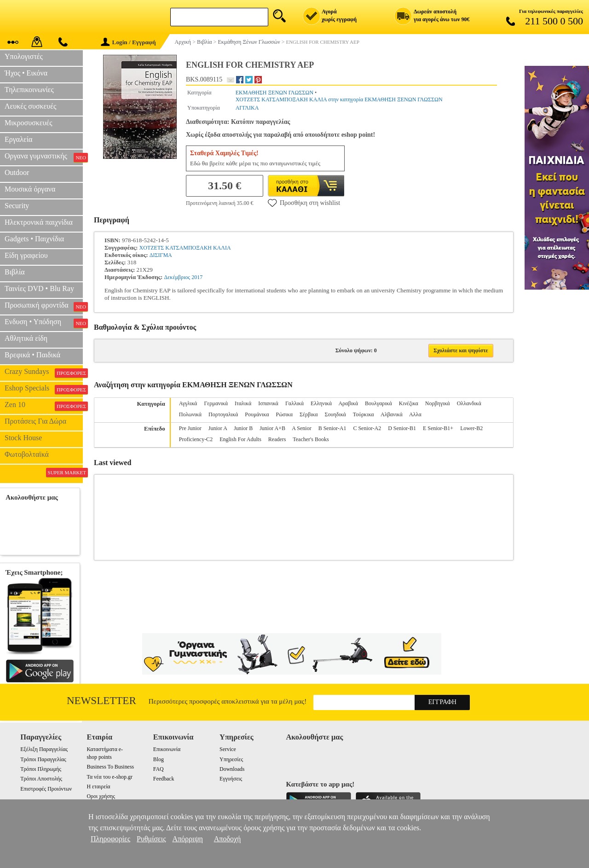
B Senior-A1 (332, 428)
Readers (277, 439)
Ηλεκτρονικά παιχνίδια (39, 222)
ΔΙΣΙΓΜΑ (161, 255)
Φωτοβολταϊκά (27, 454)
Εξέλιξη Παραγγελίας (44, 749)
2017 (197, 277)
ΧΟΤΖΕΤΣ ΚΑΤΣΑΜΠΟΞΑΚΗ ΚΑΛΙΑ (185, 248)
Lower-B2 (471, 428)
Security (17, 206)
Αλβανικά (392, 414)
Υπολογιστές (24, 56)
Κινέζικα (409, 403)
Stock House (23, 438)
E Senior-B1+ (438, 428)
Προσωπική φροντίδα (44, 306)
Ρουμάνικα (257, 414)
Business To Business (110, 767)
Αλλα (415, 414)
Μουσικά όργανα (30, 189)
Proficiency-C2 (196, 439)
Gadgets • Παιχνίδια (34, 239)
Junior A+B (272, 428)
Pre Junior (190, 428)
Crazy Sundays (44, 373)
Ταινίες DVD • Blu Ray (39, 288)
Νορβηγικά (438, 403)
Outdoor (17, 172)
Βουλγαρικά (378, 403)
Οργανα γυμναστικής (44, 157)
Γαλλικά (294, 403)
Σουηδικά (335, 414)
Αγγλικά (188, 403)
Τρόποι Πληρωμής (41, 769)
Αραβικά (348, 403)
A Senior (301, 428)
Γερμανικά (216, 403)
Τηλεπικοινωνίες (29, 90)
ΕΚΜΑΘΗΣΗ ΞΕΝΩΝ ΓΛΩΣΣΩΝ (274, 93)
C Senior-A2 (367, 428)
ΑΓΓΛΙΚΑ (247, 108)
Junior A (218, 428)
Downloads (232, 769)
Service (228, 749)
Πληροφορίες (110, 839)
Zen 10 (44, 406)
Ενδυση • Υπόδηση (44, 323)
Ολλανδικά (469, 403)
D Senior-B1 (402, 428)
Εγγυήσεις (231, 779)
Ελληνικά (321, 403)
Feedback (164, 779)
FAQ (159, 769)
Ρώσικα (285, 414)
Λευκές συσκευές (30, 106)
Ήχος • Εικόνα (26, 73)
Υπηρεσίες (231, 759)
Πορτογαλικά (223, 414)
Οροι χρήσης (101, 796)
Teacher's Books (311, 439)
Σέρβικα (309, 414)
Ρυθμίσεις (151, 839)
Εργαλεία (18, 139)
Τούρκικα (364, 414)
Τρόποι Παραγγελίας (43, 759)
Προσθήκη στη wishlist (304, 203)
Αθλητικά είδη (26, 338)
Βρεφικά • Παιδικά (32, 355)
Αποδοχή (228, 839)
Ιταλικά (243, 403)
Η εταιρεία (98, 786)
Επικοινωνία (167, 749)
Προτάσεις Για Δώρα (35, 421)
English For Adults (240, 439)
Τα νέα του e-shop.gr (109, 777)
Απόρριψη (187, 839)
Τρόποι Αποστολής (41, 779)
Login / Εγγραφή (128, 42)
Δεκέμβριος (177, 277)
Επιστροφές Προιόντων (46, 789)
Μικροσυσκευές (29, 123)
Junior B (243, 428)
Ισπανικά (268, 403)
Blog (159, 759)
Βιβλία (15, 272)
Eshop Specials (44, 389)
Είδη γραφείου (26, 255)
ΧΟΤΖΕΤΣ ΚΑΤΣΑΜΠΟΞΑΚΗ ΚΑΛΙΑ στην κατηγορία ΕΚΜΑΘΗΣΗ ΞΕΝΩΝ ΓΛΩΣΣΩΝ (339, 99)
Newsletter (101, 701)
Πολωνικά (190, 414)
